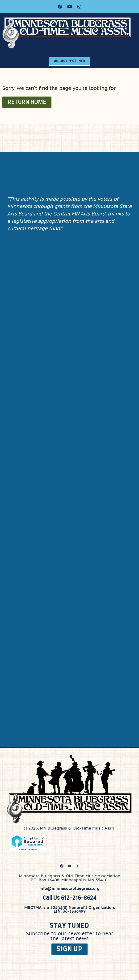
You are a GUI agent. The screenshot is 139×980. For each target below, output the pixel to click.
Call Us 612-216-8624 (70, 898)
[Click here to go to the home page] (71, 33)
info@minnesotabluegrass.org (69, 888)
